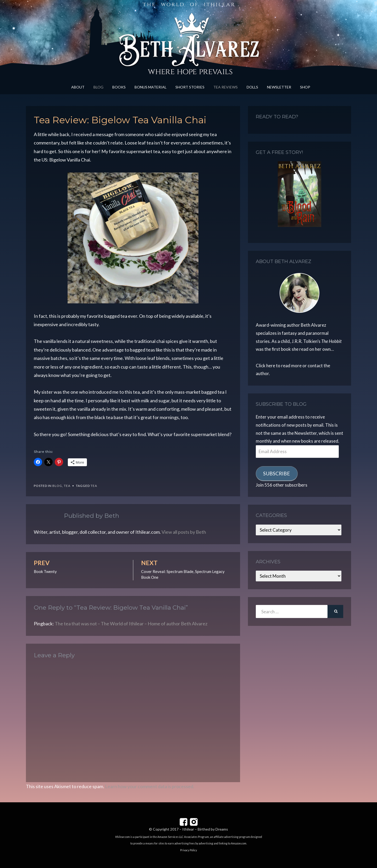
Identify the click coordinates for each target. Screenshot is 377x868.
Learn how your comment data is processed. (150, 786)
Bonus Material (151, 87)
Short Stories (190, 87)
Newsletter (279, 87)
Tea (67, 486)
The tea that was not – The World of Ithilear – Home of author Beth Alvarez (131, 624)
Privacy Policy (188, 850)
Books (119, 87)
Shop (305, 87)
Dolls (252, 87)
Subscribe (277, 473)
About (78, 87)
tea (94, 486)
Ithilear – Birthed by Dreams (205, 829)
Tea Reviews (226, 87)
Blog (98, 87)
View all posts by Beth (184, 532)
